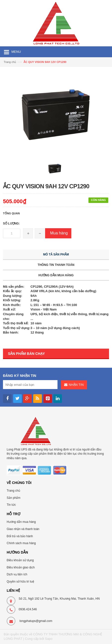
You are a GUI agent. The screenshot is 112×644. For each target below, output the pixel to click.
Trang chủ (13, 491)
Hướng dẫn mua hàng (56, 275)
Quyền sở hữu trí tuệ (20, 582)
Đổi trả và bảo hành (20, 536)
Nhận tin (76, 385)
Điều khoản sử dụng (20, 560)
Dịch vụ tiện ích (17, 574)
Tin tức (11, 505)
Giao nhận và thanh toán (23, 529)
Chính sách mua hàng (21, 543)
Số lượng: (11, 224)
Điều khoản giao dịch (21, 567)
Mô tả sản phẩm (56, 254)
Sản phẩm (14, 498)
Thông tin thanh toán (56, 265)
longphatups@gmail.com (36, 621)
